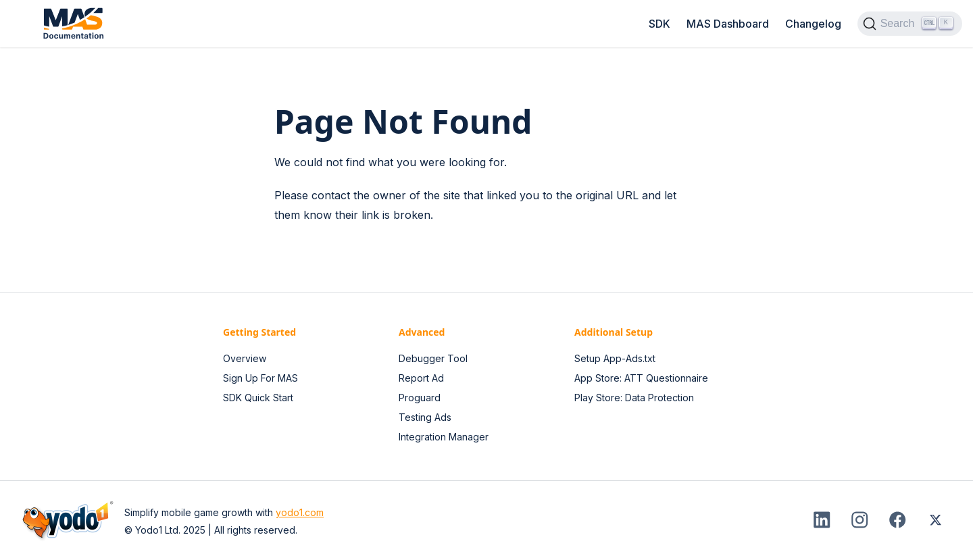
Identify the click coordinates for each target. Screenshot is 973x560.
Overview (245, 358)
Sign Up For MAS (260, 378)
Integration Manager (444, 437)
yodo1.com (300, 512)
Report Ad (421, 378)
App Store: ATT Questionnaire (641, 378)
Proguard (420, 398)
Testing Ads (425, 417)
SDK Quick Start (258, 398)
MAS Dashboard (728, 24)
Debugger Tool (433, 358)
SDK (659, 24)
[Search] (910, 24)
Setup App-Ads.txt (615, 358)
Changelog (813, 24)
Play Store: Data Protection (634, 398)
